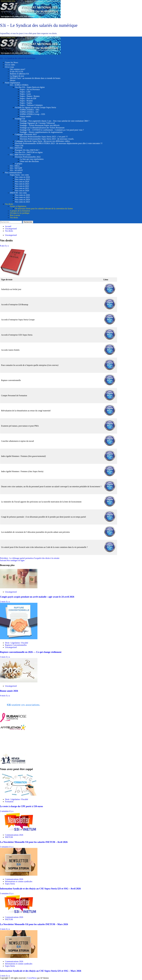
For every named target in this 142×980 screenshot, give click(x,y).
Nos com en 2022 (22, 186)
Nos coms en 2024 (22, 200)
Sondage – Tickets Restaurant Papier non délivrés (40, 125)
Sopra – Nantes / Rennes (30, 96)
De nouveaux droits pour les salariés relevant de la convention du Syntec (44, 209)
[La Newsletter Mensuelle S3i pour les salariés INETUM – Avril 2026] (19, 831)
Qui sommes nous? (18, 69)
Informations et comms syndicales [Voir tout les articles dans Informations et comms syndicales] (19, 881)
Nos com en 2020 (22, 191)
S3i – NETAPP (16, 168)
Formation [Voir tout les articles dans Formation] (9, 802)
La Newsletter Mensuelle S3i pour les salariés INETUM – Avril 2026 (34, 842)
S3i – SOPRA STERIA (19, 85)
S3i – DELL (15, 166)
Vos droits (9, 204)
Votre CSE (19, 146)
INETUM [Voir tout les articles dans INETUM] (9, 837)
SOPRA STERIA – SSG (30, 110)
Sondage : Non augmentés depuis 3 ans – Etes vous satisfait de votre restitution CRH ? (55, 121)
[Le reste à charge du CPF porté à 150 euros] (19, 795)
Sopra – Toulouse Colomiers (31, 105)
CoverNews (32, 978)
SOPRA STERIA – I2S (29, 112)
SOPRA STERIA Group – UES (33, 114)
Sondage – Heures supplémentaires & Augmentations (41, 132)
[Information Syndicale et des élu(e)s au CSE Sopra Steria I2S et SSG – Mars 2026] (19, 957)
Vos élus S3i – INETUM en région (29, 152)
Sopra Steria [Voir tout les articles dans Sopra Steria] (10, 884)
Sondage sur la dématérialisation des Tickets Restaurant (42, 128)
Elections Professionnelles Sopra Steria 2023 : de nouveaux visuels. (47, 139)
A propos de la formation (20, 211)
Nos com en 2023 (22, 184)
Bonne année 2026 (9, 691)
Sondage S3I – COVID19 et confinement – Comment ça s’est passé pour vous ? (52, 130)
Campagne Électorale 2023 (26, 134)
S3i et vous (9, 67)
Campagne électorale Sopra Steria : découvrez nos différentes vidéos (42, 141)
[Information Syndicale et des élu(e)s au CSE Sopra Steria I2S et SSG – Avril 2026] (19, 875)
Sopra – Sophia (26, 103)
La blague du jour (17, 76)
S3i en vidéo (10, 65)
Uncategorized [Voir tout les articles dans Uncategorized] (11, 235)
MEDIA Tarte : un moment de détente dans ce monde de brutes (35, 78)
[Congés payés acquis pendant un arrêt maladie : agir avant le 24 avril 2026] (19, 588)
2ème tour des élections (29, 161)
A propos (19, 164)
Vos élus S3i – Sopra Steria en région (30, 87)
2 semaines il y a (7, 811)
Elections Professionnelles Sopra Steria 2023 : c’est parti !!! (44, 137)
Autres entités (25, 116)
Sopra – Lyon (25, 94)
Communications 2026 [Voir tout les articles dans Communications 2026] (14, 835)
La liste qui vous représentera (32, 159)
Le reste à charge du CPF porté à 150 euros (21, 806)
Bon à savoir (15, 215)
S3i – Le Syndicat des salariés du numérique (39, 25)
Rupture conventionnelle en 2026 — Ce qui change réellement (31, 652)
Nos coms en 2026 (22, 177)
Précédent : (30, 558)
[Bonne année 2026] (19, 682)
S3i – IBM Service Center (20, 155)
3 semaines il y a (7, 847)
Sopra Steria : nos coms (19, 175)
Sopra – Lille (25, 92)
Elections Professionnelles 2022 (28, 157)
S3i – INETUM (16, 148)
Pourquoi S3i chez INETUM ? (27, 150)
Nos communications (13, 173)
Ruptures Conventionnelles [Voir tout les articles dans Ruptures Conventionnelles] (16, 645)
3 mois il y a (5, 657)
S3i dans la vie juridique (20, 213)
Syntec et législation (18, 206)
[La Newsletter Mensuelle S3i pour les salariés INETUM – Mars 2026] (19, 913)
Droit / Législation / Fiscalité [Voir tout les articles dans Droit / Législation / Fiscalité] (17, 643)
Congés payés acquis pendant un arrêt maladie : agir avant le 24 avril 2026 (37, 597)
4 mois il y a (5, 696)
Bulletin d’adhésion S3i (19, 74)
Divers (13, 80)
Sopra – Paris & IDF (28, 98)
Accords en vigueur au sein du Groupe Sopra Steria (35, 107)
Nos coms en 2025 (22, 179)
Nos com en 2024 (22, 182)
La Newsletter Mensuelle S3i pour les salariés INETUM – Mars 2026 (34, 924)
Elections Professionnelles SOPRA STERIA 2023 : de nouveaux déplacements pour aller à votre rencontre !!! (59, 143)
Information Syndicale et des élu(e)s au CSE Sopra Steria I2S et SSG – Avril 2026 (40, 889)
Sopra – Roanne (26, 101)
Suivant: (12, 560)
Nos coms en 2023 (22, 202)
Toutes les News (12, 62)
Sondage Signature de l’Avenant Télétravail (37, 123)
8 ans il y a (4, 246)
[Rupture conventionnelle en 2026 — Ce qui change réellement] (19, 639)
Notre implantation (13, 83)
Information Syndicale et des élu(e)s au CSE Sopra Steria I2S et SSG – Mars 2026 (41, 971)
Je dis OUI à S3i (17, 71)
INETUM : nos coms (18, 193)
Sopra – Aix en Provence (30, 89)
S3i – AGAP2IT (16, 170)
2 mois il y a (5, 602)
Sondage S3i (20, 119)
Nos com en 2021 (22, 188)
